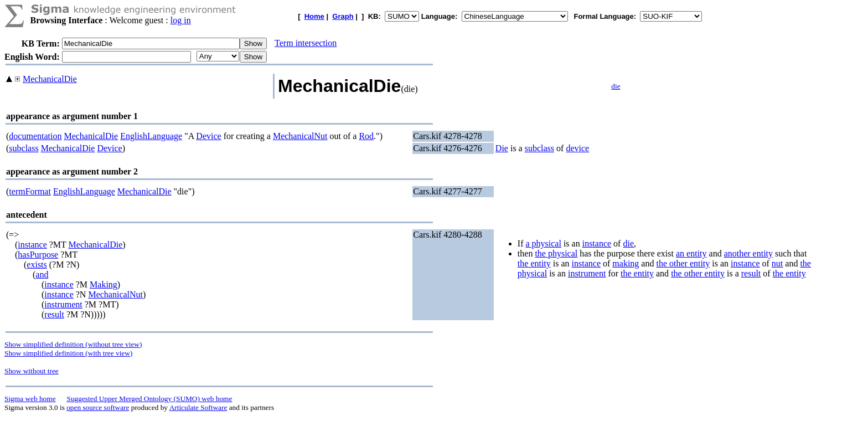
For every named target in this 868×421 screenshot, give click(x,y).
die (616, 86)
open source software (98, 407)
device (577, 148)
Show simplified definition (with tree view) (68, 353)
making (626, 263)
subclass (24, 148)
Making (104, 284)
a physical (543, 243)
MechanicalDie (50, 79)
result (54, 314)
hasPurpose (38, 255)
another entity (748, 253)
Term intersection (306, 43)
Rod (366, 136)
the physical (556, 253)
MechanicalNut (300, 136)
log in (181, 20)
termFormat (30, 191)
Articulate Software (198, 407)
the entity (534, 263)
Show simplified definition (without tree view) (73, 344)
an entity (691, 253)
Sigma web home (30, 399)
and (42, 274)
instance (32, 245)
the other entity (683, 263)
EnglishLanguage (151, 136)
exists (37, 265)
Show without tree (32, 371)
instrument (63, 304)
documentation (35, 136)
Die (502, 148)
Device (208, 136)
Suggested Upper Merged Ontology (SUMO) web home (150, 399)
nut (777, 263)
